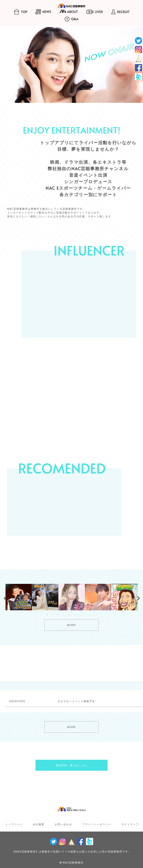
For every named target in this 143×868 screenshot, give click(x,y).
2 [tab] (53, 615)
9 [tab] (90, 615)
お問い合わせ (63, 824)
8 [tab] (85, 615)
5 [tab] (69, 615)
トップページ (14, 824)
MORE (71, 625)
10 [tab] (96, 615)
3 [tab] (58, 615)
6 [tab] (74, 615)
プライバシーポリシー (97, 824)
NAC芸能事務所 (73, 862)
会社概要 (39, 824)
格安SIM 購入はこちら (72, 765)
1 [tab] (47, 615)
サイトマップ (130, 824)
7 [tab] (80, 615)
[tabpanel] (19, 597)
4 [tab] (63, 615)
